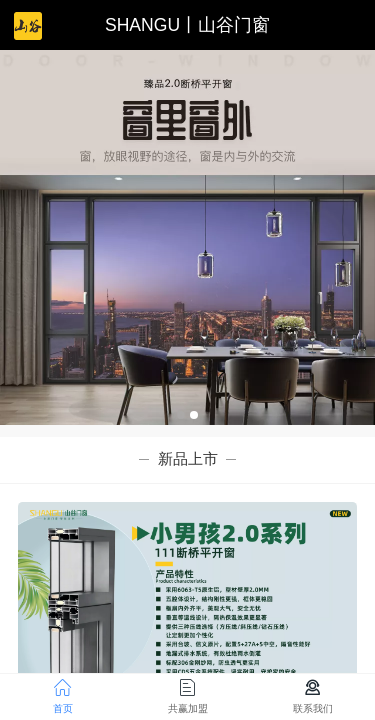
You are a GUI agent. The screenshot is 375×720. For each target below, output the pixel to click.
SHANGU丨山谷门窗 (187, 25)
